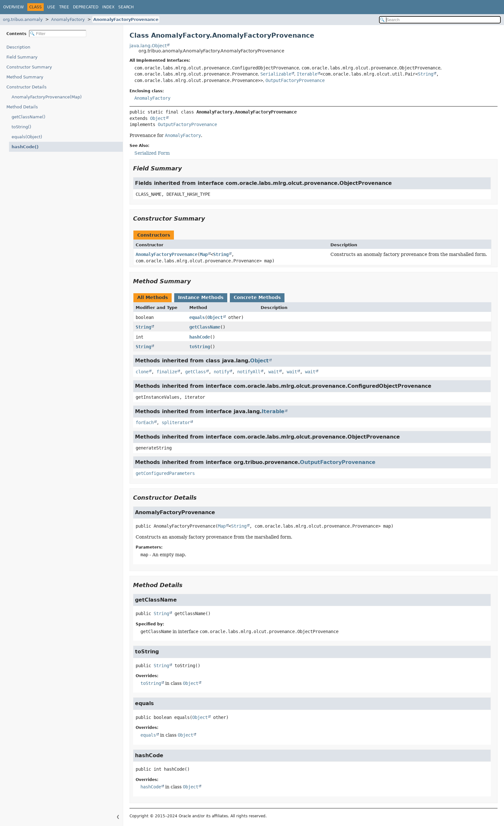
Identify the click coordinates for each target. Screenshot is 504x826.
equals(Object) (27, 137)
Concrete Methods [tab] (257, 297)
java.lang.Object (148, 46)
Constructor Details (27, 87)
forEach (145, 422)
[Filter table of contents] (58, 34)
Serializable (276, 74)
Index (108, 7)
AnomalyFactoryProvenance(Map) (47, 97)
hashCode (200, 337)
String (426, 74)
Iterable (307, 74)
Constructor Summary (29, 67)
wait (274, 372)
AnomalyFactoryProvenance (126, 19)
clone (142, 372)
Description (20, 47)
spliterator (176, 422)
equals (197, 317)
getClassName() (28, 117)
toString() (21, 127)
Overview (14, 7)
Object (158, 118)
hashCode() (23, 147)
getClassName (205, 327)
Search (126, 7)
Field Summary (22, 57)
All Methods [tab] (153, 297)
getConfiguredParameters (165, 473)
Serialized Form (152, 153)
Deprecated (86, 7)
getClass (195, 372)
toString (200, 347)
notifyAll (249, 372)
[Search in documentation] (440, 20)
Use (51, 7)
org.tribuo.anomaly (23, 19)
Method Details (22, 107)
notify (221, 372)
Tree (64, 7)
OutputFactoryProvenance (295, 80)
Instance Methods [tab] (201, 297)
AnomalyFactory (68, 19)
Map (204, 254)
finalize (167, 372)
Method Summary (25, 77)
